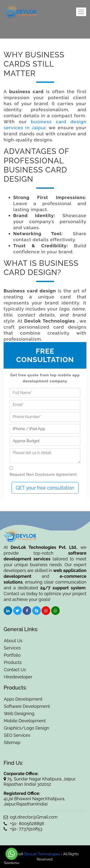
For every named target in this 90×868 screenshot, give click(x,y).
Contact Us (15, 670)
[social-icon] (8, 611)
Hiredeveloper (18, 677)
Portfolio (12, 655)
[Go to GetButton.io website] (12, 863)
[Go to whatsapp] (12, 854)
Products (13, 662)
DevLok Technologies (42, 854)
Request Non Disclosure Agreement (43, 475)
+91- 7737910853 (23, 829)
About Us (13, 641)
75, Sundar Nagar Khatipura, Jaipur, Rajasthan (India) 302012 (40, 782)
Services (12, 648)
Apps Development (23, 699)
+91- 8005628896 (24, 823)
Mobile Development (25, 721)
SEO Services (17, 735)
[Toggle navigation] (81, 12)
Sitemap (12, 742)
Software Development (27, 706)
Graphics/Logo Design (27, 728)
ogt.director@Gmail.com (31, 817)
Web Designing (19, 713)
